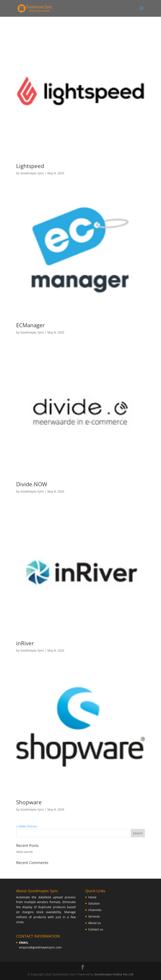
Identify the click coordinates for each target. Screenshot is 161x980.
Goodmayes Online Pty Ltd (114, 974)
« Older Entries (27, 826)
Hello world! (25, 852)
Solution (94, 903)
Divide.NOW (32, 484)
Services (94, 916)
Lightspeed (30, 166)
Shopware (29, 802)
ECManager (31, 325)
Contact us (96, 929)
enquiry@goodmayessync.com (40, 947)
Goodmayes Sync (32, 173)
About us (95, 923)
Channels (95, 910)
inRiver (25, 643)
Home (92, 897)
